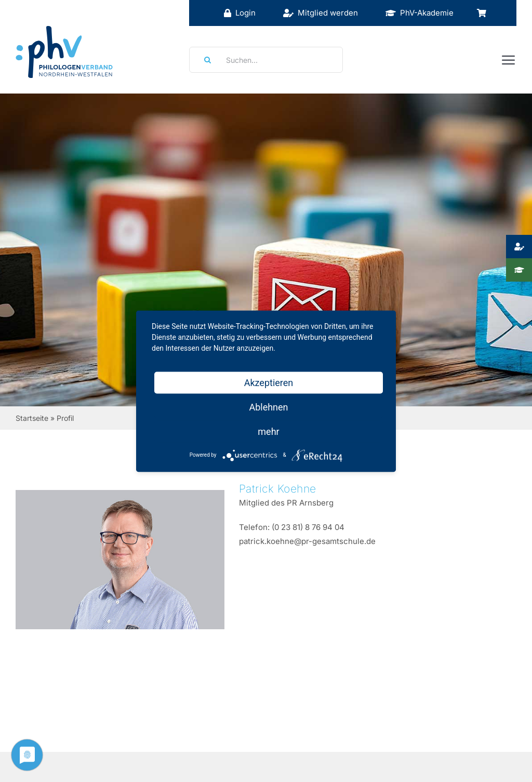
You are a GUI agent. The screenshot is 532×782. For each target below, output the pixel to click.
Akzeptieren (269, 382)
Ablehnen (268, 407)
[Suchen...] (266, 60)
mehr (268, 431)
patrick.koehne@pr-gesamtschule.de (307, 541)
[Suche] (204, 60)
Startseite (32, 418)
